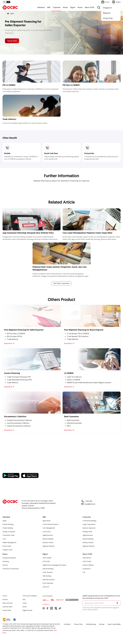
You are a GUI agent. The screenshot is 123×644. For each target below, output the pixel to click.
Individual (41, 7)
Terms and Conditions (30, 596)
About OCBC (90, 7)
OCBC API (46, 587)
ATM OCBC (46, 561)
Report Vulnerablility (114, 624)
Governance (87, 569)
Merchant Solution (49, 580)
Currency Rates (7, 607)
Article (80, 7)
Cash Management (49, 528)
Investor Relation (88, 565)
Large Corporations (89, 524)
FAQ (24, 599)
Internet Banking (48, 569)
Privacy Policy (78, 624)
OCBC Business (48, 572)
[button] (117, 603)
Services (5, 565)
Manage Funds (87, 532)
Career (25, 603)
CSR (84, 572)
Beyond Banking (48, 539)
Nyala (4, 521)
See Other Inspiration (62, 283)
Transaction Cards (8, 535)
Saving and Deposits (9, 558)
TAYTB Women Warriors (51, 524)
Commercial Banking (89, 521)
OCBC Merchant (48, 583)
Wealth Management (9, 542)
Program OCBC (8, 550)
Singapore (107, 8)
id (5, 2)
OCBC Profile (87, 561)
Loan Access (47, 532)
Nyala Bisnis (47, 521)
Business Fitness (48, 542)
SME (49, 7)
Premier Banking (8, 524)
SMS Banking (47, 576)
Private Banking (8, 528)
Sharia (65, 7)
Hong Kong (108, 18)
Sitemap (102, 624)
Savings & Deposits (9, 532)
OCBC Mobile (47, 558)
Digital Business (48, 535)
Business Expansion (89, 528)
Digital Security (27, 610)
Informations (87, 558)
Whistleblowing (91, 624)
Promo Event (7, 546)
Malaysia (107, 13)
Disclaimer (67, 624)
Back (10, 14)
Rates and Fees (8, 603)
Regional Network (48, 546)
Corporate (57, 7)
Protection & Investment (11, 569)
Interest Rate (7, 610)
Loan (4, 539)
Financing (6, 561)
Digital (73, 7)
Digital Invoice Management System (54, 565)
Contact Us (46, 604)
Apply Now (12, 41)
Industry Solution (88, 542)
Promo (5, 596)
